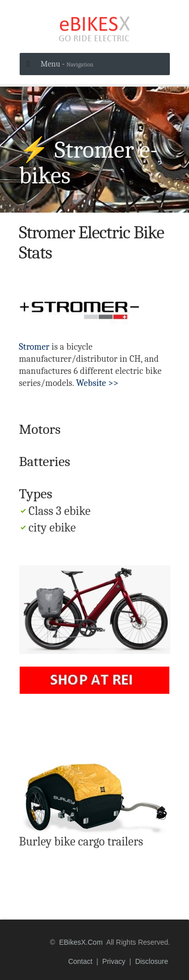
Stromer (35, 347)
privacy (114, 961)
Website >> (97, 383)
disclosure (151, 961)
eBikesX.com (81, 942)
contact (80, 961)
